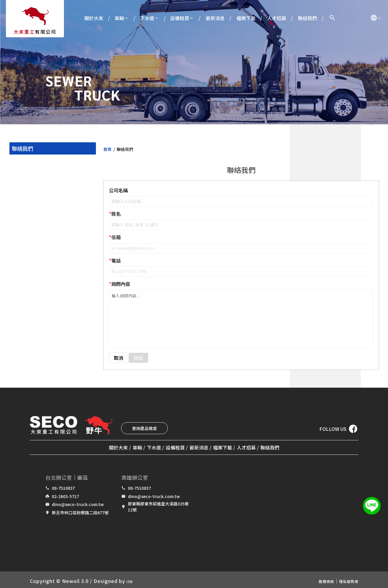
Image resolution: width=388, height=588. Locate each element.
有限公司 (35, 32)
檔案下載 (246, 18)
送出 (139, 358)
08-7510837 (63, 486)
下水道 (147, 18)
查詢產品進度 (144, 428)
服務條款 (318, 579)
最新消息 (215, 18)
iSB (131, 579)
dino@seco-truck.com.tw (78, 502)
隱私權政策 (346, 579)
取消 (118, 358)
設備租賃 (180, 18)
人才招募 (277, 18)
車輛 (119, 18)
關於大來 (94, 18)
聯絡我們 (307, 18)
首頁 (107, 149)
